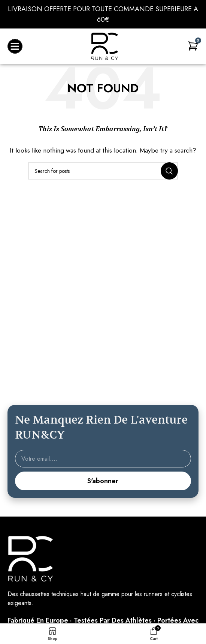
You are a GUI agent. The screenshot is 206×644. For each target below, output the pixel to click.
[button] (15, 46)
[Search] (103, 171)
